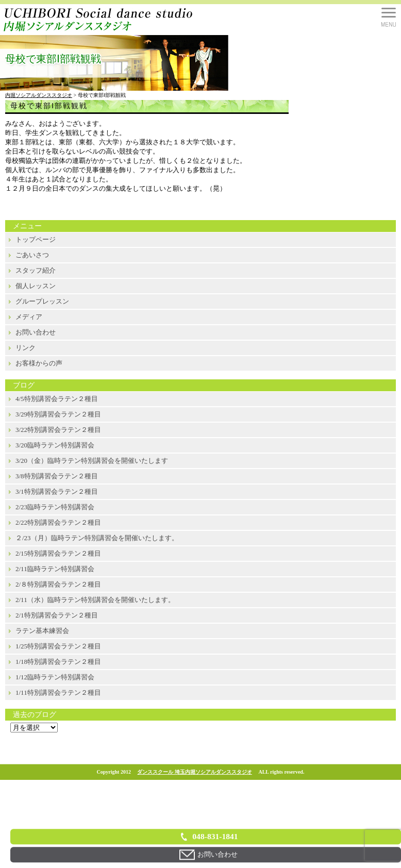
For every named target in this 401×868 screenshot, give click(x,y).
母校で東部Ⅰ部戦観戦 (49, 106)
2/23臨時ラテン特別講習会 (55, 507)
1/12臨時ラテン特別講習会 (55, 677)
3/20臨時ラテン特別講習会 (55, 445)
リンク (26, 348)
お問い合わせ (36, 332)
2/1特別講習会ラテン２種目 (57, 615)
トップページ (36, 239)
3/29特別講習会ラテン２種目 (58, 414)
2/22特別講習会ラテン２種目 (58, 522)
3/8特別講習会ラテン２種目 (57, 476)
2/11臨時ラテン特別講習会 (55, 569)
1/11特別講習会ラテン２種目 (58, 692)
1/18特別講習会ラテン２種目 (58, 662)
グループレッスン (42, 301)
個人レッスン (36, 286)
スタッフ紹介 (36, 270)
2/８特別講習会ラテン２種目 (58, 584)
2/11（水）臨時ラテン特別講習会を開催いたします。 (95, 600)
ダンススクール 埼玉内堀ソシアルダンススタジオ (195, 772)
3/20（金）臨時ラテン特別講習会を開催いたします (92, 461)
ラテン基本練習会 (42, 631)
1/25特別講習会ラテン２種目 (58, 646)
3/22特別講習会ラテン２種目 (58, 430)
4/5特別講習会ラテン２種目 (57, 399)
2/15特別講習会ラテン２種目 (58, 553)
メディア (29, 317)
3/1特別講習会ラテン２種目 (57, 491)
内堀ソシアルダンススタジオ (39, 95)
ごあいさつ (32, 255)
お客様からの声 (39, 363)
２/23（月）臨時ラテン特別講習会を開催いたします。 (97, 538)
